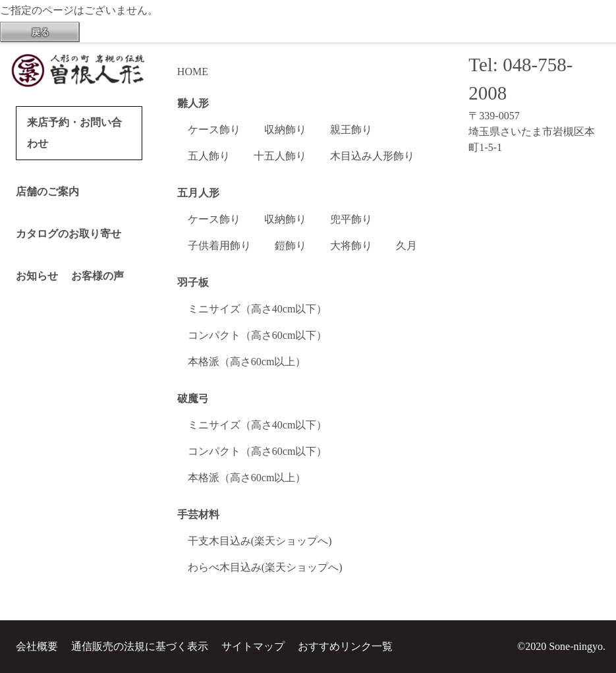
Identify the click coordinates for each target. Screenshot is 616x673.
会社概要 (37, 646)
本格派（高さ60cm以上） (247, 362)
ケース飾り (214, 130)
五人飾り (209, 156)
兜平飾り (351, 219)
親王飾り (351, 130)
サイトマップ (253, 646)
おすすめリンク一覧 (345, 646)
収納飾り (285, 130)
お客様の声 (98, 276)
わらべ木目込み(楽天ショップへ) (265, 567)
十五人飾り (280, 156)
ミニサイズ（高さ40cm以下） (258, 309)
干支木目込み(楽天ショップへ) (260, 541)
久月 (406, 246)
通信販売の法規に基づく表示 (140, 646)
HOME (193, 72)
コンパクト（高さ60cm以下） (258, 335)
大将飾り (351, 246)
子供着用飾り (219, 246)
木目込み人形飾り (372, 156)
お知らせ (37, 276)
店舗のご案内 (47, 191)
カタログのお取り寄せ (69, 234)
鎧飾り (291, 246)
